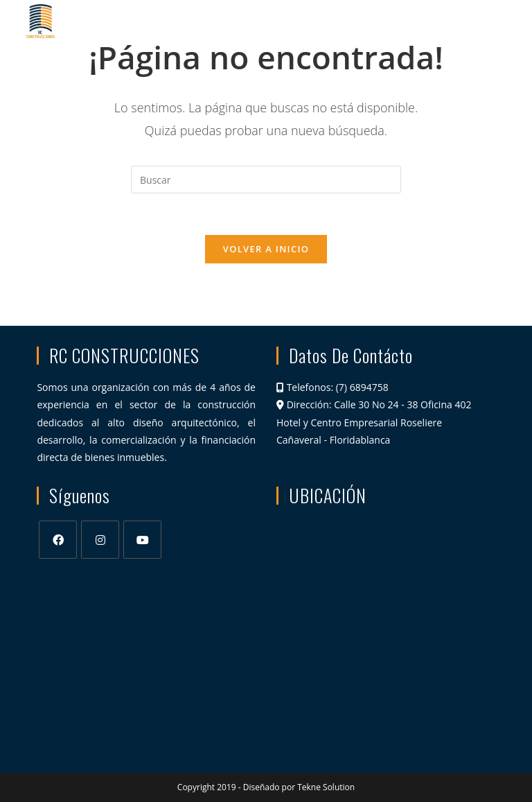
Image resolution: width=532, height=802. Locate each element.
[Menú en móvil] (480, 21)
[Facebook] (58, 540)
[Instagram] (100, 540)
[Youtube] (142, 540)
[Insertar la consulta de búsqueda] (266, 180)
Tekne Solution (326, 787)
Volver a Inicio (266, 249)
